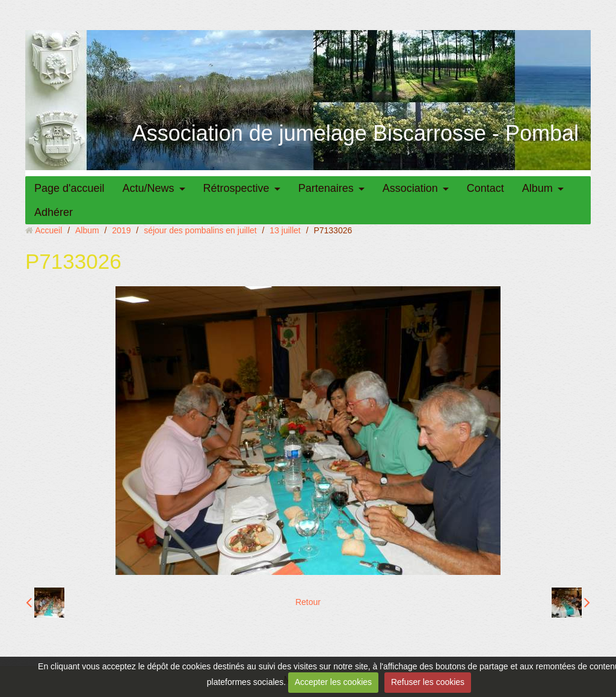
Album (537, 188)
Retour (308, 602)
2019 (121, 230)
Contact (485, 188)
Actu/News (149, 188)
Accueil (48, 230)
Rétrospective (236, 188)
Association (410, 188)
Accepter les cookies (333, 682)
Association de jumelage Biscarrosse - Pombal (356, 133)
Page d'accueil (69, 188)
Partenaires (326, 188)
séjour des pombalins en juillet (200, 230)
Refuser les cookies (428, 682)
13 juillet (285, 230)
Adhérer (54, 212)
